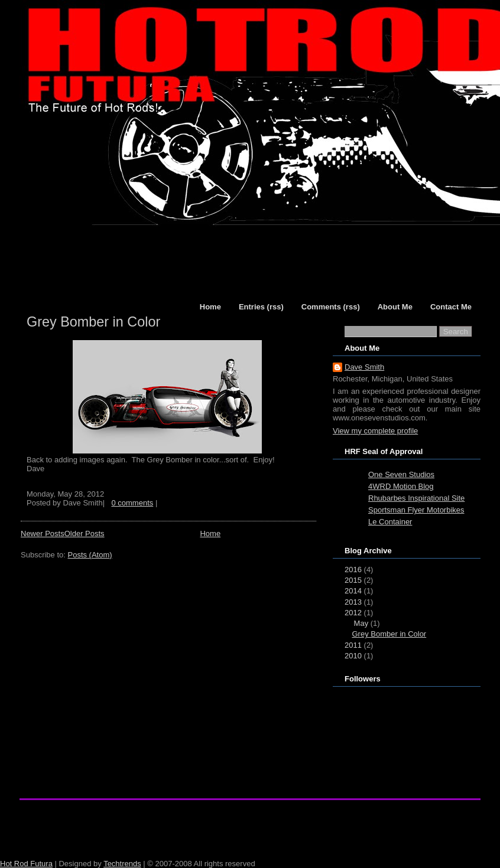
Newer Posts (43, 533)
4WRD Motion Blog (401, 486)
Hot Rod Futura (26, 864)
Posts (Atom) (90, 555)
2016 (353, 570)
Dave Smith (364, 367)
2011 (353, 645)
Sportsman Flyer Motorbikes (416, 510)
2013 (353, 602)
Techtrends (122, 864)
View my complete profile (375, 431)
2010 (353, 656)
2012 (353, 613)
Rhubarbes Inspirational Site (416, 498)
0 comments (132, 503)
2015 (353, 580)
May (361, 623)
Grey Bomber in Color (93, 322)
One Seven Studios (401, 474)
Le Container (390, 522)
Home (210, 533)
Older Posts (85, 533)
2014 (353, 591)
